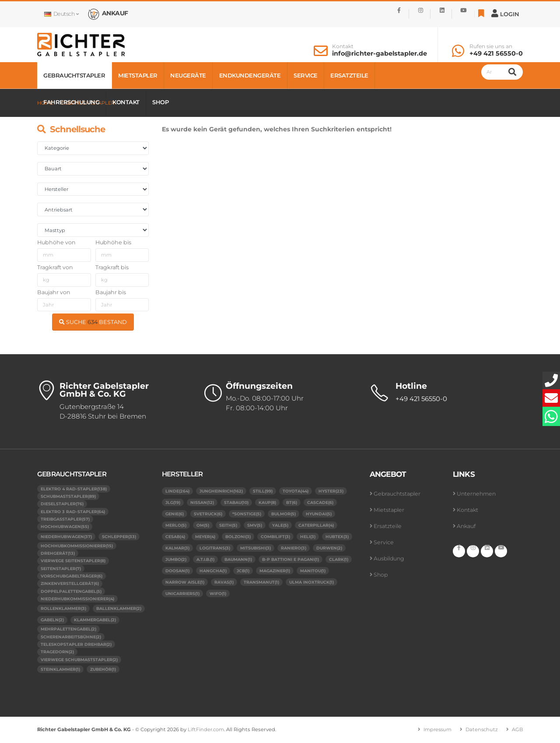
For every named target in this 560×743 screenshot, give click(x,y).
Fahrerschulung (71, 102)
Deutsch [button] (61, 14)
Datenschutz (481, 730)
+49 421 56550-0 (496, 53)
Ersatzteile (349, 75)
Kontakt (343, 46)
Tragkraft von (55, 267)
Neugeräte (188, 75)
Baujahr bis (111, 292)
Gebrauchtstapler (74, 75)
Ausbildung (390, 558)
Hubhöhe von (56, 242)
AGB (517, 730)
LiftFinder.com (206, 730)
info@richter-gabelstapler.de (380, 53)
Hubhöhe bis (113, 242)
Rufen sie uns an (491, 46)
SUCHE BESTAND (93, 322)
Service (306, 75)
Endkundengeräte (250, 75)
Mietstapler (138, 75)
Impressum (436, 730)
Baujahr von (54, 292)
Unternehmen (477, 494)
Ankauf (467, 526)
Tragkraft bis (112, 267)
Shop (160, 102)
